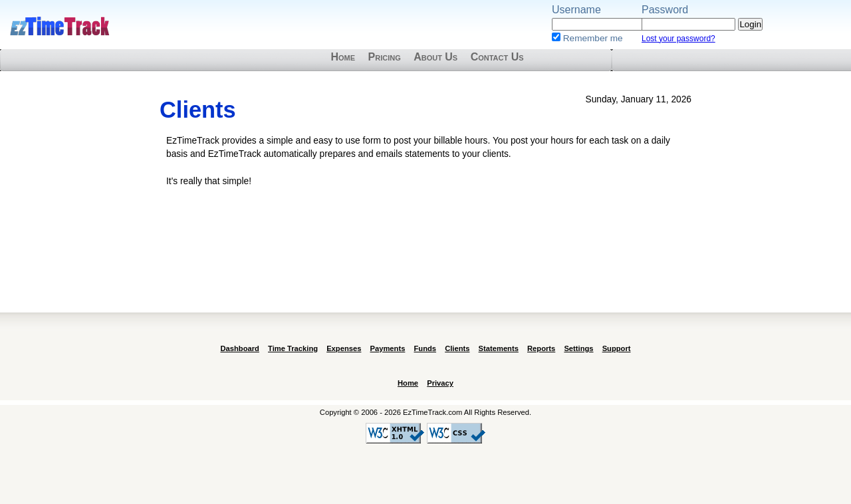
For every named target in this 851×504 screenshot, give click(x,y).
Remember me (593, 38)
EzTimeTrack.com (60, 27)
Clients (457, 348)
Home (343, 57)
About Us (435, 57)
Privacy (440, 383)
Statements (499, 348)
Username (576, 10)
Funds (425, 348)
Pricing (385, 57)
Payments (388, 348)
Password (665, 10)
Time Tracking (293, 348)
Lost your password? (678, 39)
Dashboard (239, 348)
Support (617, 348)
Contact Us (497, 57)
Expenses (344, 348)
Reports (541, 348)
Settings (578, 348)
